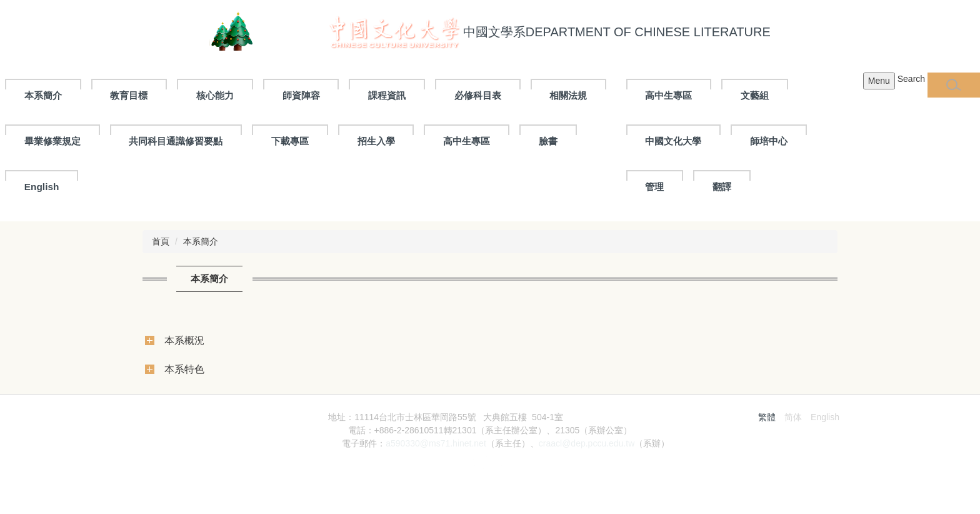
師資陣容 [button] (301, 95)
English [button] (42, 187)
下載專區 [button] (290, 141)
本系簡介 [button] (43, 95)
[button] (954, 85)
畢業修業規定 (52, 141)
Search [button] (911, 79)
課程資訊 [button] (387, 95)
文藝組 (755, 95)
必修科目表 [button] (478, 95)
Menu (879, 81)
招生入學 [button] (376, 141)
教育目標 (129, 95)
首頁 (161, 241)
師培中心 (769, 141)
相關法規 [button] (568, 95)
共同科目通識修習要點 (176, 141)
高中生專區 (668, 95)
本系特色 (184, 369)
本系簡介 (201, 241)
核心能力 (215, 95)
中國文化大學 (673, 141)
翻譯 (722, 187)
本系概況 (184, 340)
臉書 (548, 141)
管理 (654, 187)
